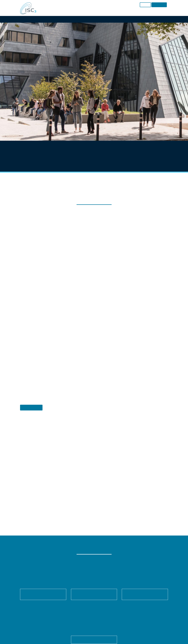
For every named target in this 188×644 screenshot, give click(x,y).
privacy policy (92, 306)
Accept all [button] (94, 328)
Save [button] (94, 337)
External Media (123, 316)
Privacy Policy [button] (97, 363)
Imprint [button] (107, 363)
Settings (85, 309)
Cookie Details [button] (84, 363)
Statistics (90, 316)
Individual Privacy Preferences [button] (94, 356)
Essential (59, 316)
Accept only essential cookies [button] (94, 346)
